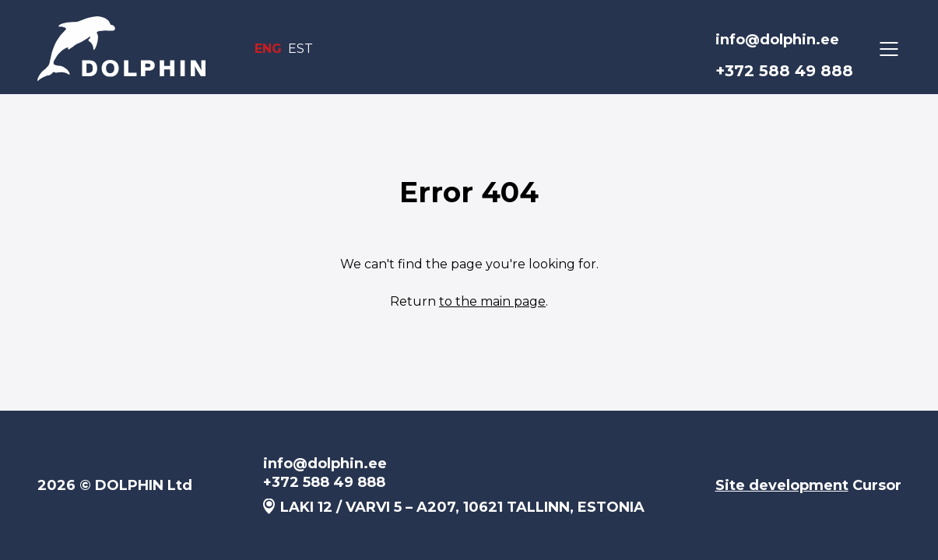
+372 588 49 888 (784, 71)
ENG (268, 49)
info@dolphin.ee (777, 40)
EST (300, 49)
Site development (782, 485)
